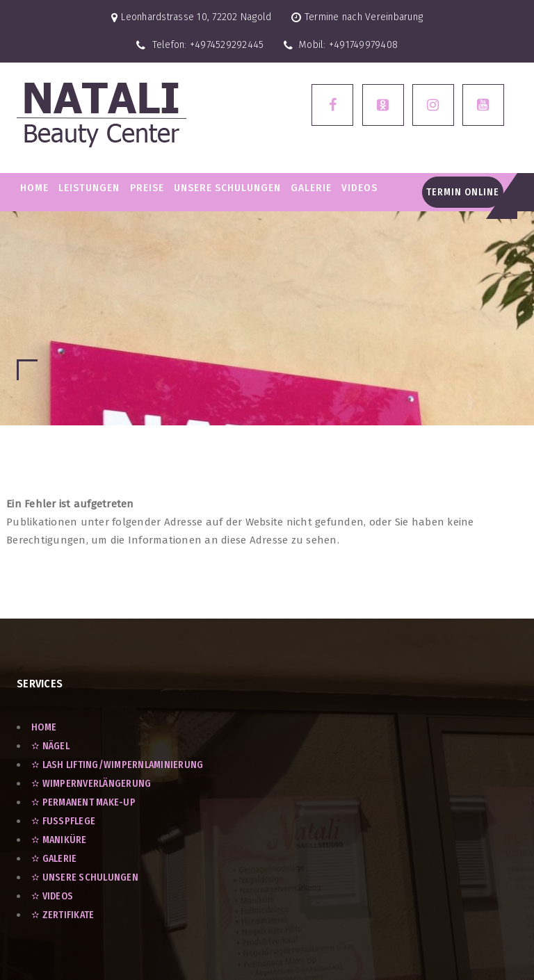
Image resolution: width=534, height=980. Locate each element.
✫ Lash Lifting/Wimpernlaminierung (117, 765)
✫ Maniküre (59, 840)
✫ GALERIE (54, 859)
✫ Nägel (50, 746)
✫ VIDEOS (52, 896)
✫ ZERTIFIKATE (63, 915)
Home (34, 188)
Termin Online (463, 192)
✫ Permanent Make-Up (83, 802)
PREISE (147, 188)
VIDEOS (359, 188)
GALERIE (311, 188)
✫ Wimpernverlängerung (91, 784)
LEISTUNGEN (89, 188)
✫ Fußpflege (63, 821)
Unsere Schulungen (227, 188)
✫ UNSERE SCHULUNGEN (85, 877)
